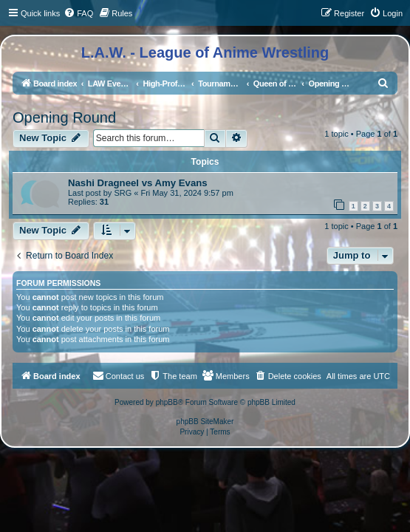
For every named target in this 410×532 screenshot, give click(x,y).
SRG (123, 193)
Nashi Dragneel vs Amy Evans (138, 183)
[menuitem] (78, 13)
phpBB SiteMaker (205, 422)
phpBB (167, 402)
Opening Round (64, 117)
